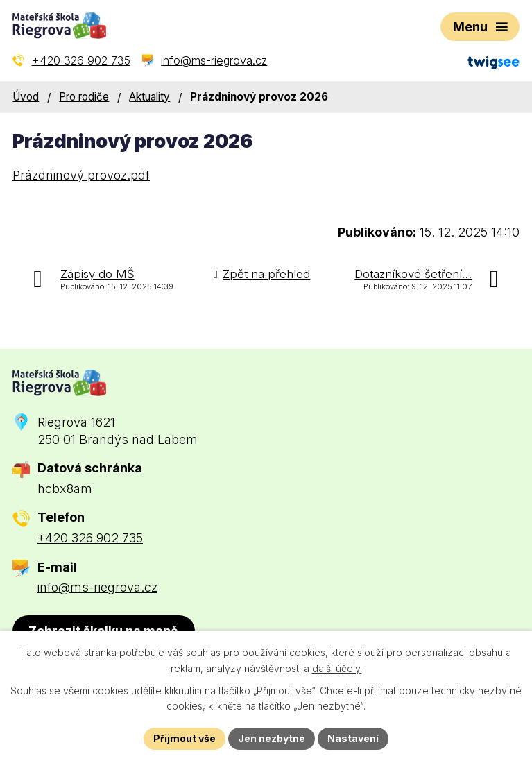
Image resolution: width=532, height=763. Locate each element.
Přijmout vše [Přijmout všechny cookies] (185, 738)
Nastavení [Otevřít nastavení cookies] (353, 738)
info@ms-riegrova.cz (97, 587)
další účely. (337, 668)
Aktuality (149, 97)
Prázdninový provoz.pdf (81, 175)
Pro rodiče (84, 97)
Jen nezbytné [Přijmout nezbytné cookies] (272, 738)
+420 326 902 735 (90, 538)
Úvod (26, 97)
